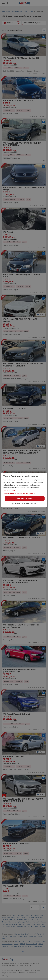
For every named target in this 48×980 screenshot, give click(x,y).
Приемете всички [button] (25, 498)
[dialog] (24, 490)
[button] (24, 494)
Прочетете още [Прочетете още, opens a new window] (9, 490)
